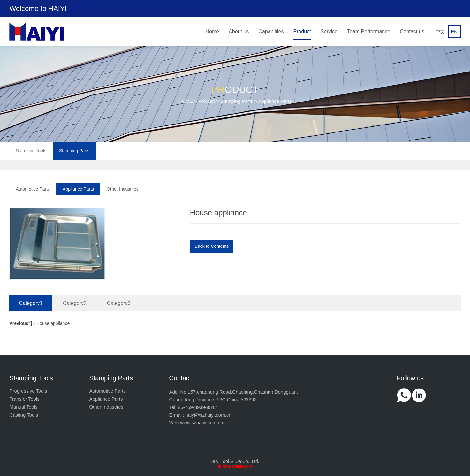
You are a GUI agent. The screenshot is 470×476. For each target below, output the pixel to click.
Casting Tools (24, 415)
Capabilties (271, 31)
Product (302, 31)
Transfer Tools (24, 399)
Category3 (119, 303)
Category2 (75, 303)
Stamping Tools (31, 151)
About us (239, 31)
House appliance (39, 323)
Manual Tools (23, 407)
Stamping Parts (237, 101)
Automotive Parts (33, 189)
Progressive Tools (28, 391)
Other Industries (123, 189)
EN (454, 32)
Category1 (31, 303)
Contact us (412, 31)
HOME (186, 101)
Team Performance (369, 31)
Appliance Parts (78, 189)
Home (212, 31)
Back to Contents (212, 246)
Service (329, 31)
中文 (440, 32)
